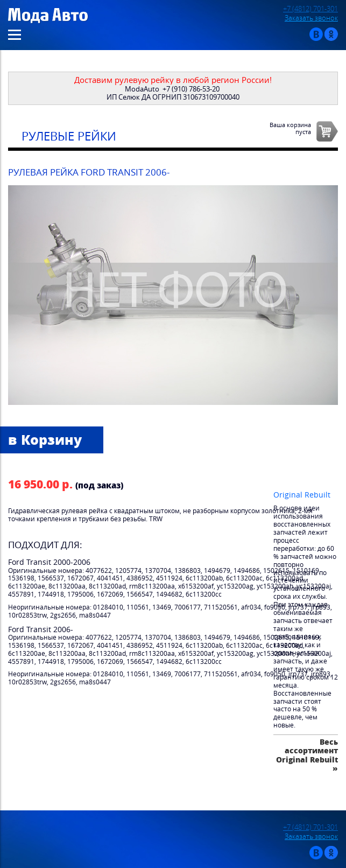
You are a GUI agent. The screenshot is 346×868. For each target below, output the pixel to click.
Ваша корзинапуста (290, 128)
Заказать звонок (311, 18)
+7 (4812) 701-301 (310, 9)
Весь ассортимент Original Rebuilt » (307, 755)
